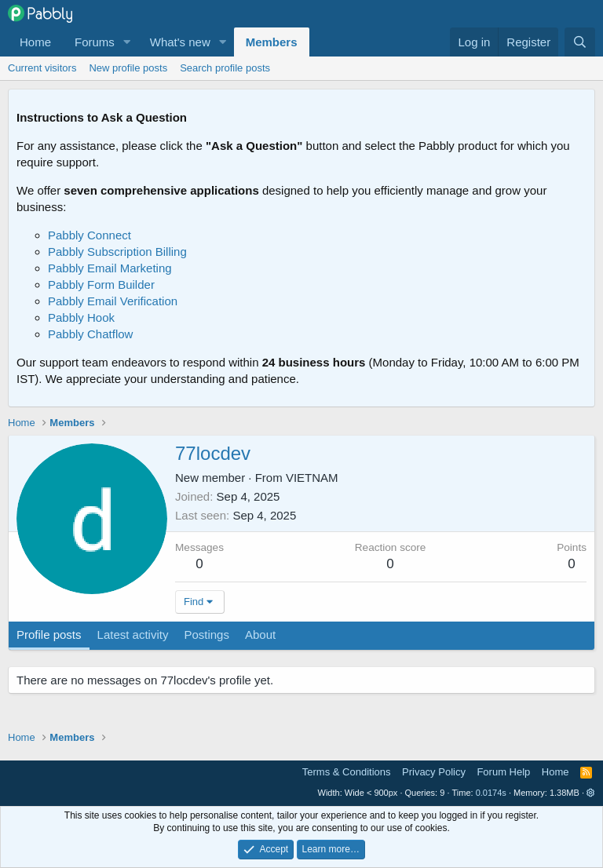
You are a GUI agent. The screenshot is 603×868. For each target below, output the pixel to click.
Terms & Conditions (347, 772)
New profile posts (128, 68)
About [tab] (260, 635)
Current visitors (42, 68)
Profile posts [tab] (49, 635)
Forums (95, 42)
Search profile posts (225, 68)
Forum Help (503, 772)
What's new (180, 42)
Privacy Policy (434, 772)
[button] (127, 42)
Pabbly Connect (90, 235)
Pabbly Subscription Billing (117, 252)
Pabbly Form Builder (101, 284)
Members (272, 42)
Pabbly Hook (81, 317)
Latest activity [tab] (133, 635)
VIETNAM (312, 478)
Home (35, 42)
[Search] (580, 42)
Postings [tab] (206, 635)
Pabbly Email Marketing (110, 268)
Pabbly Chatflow (90, 334)
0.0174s (491, 793)
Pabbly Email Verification (113, 301)
